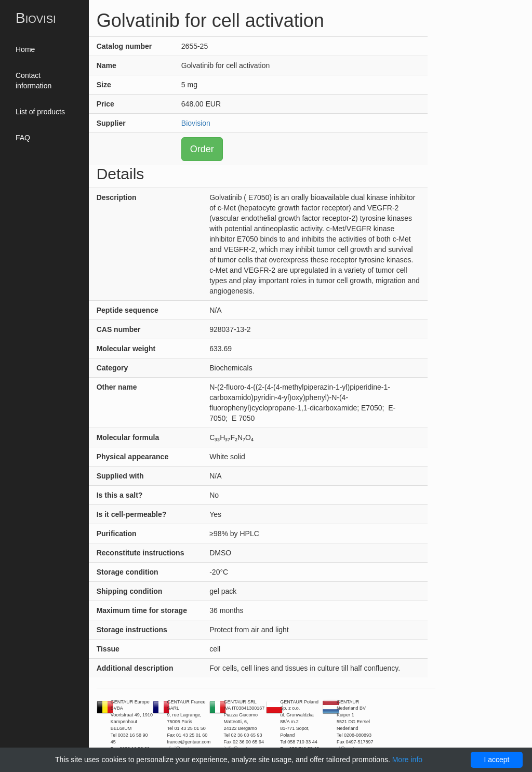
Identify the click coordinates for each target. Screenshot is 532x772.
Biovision (196, 123)
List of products (40, 112)
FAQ (23, 138)
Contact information (34, 81)
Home (25, 49)
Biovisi (36, 18)
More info (407, 760)
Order (202, 149)
